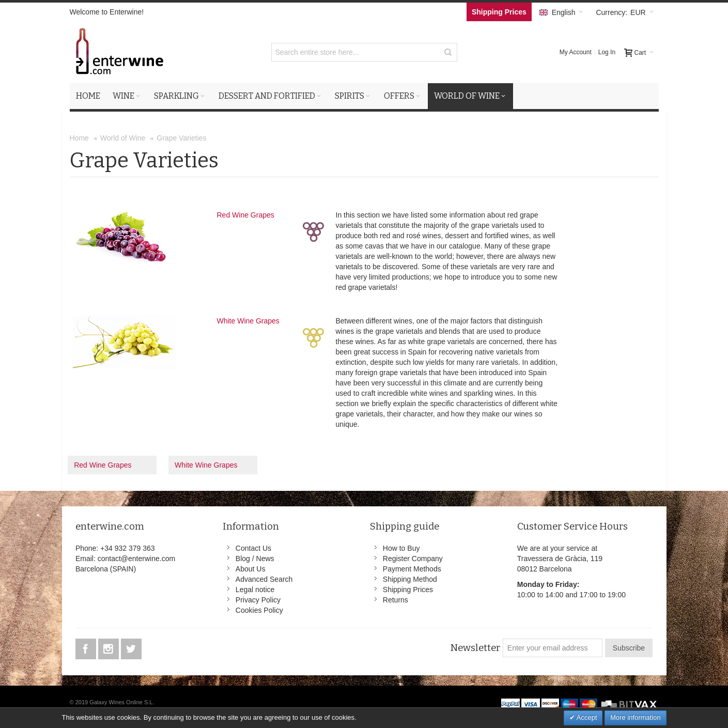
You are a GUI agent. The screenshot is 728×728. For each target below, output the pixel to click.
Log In (607, 52)
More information (636, 717)
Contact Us (253, 548)
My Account (576, 52)
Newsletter (475, 648)
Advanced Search (264, 579)
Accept (586, 717)
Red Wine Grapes (246, 215)
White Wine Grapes (248, 321)
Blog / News (255, 559)
